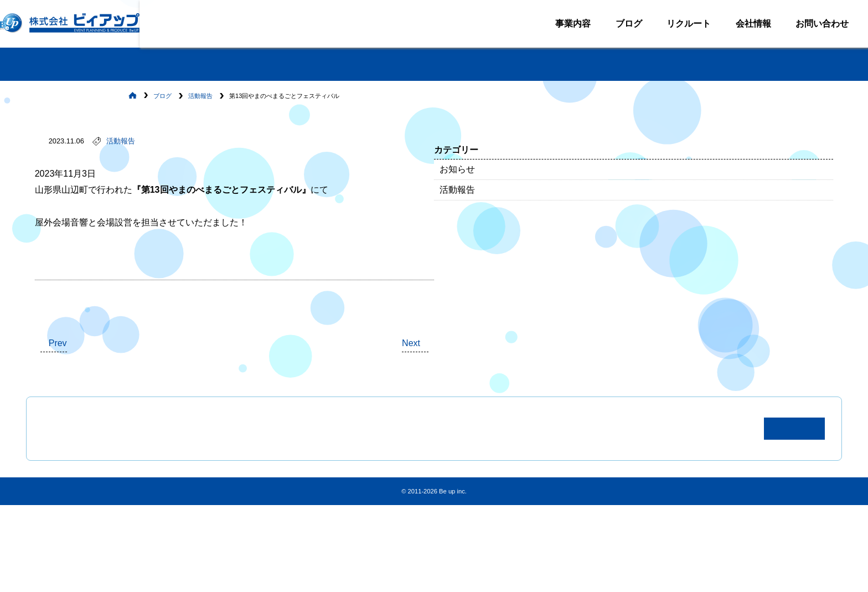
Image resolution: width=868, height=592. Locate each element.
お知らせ (612, 176)
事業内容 (565, 23)
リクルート (680, 23)
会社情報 (745, 23)
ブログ (621, 23)
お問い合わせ (814, 23)
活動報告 (188, 153)
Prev (125, 388)
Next (522, 388)
